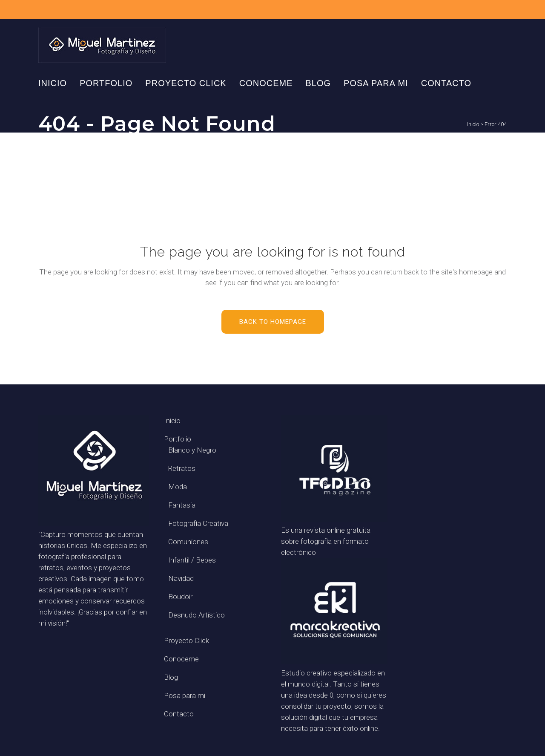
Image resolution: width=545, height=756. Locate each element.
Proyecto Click (186, 641)
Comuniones (188, 542)
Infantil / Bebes (192, 560)
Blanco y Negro (192, 450)
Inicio (473, 124)
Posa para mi (185, 695)
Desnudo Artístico (196, 615)
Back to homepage (273, 322)
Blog (171, 677)
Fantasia (182, 505)
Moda (178, 487)
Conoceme (181, 659)
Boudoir (180, 597)
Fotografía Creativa (198, 523)
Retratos (182, 468)
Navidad (181, 578)
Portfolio (178, 439)
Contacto (179, 714)
